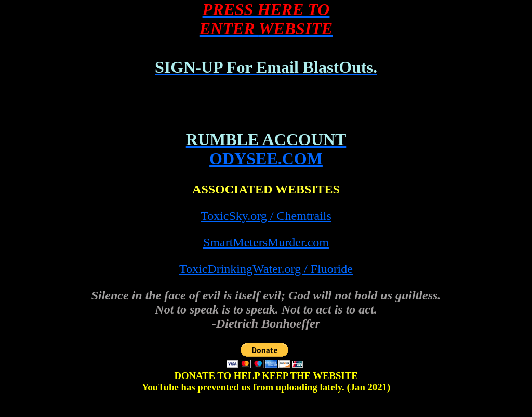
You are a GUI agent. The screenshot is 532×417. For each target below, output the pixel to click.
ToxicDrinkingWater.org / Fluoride (266, 269)
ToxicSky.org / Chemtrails (266, 216)
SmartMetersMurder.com (266, 242)
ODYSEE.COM (266, 159)
